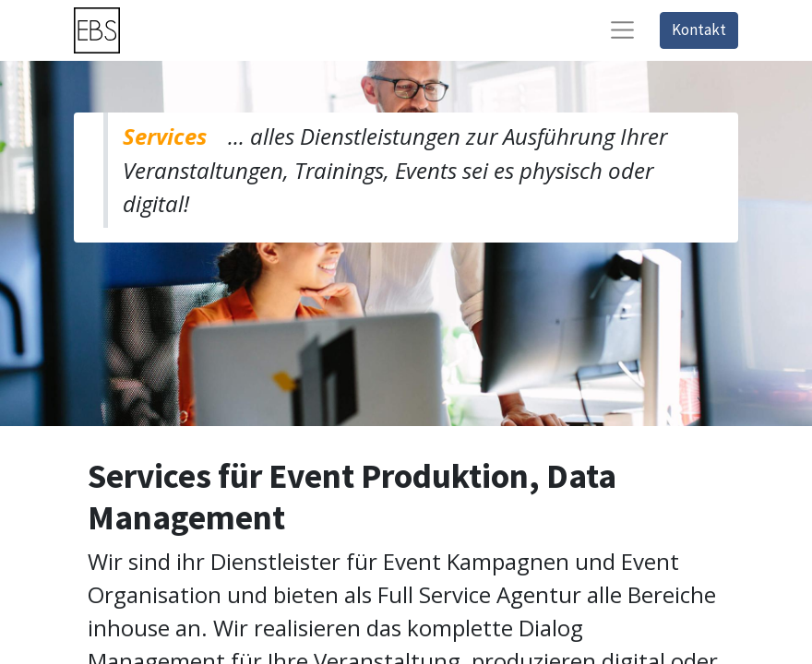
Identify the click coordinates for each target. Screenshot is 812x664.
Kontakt (699, 30)
